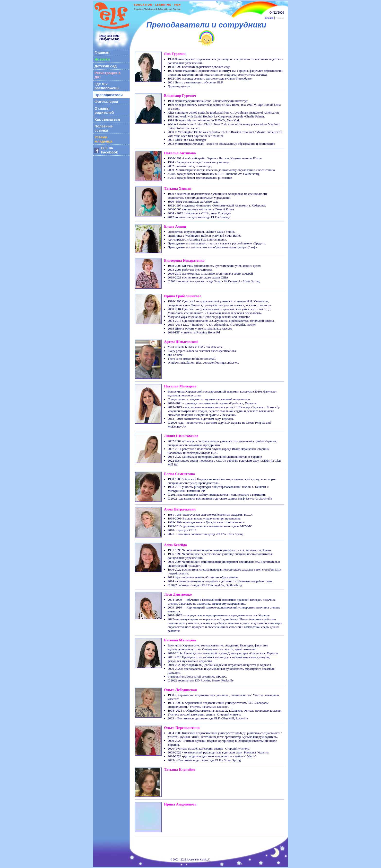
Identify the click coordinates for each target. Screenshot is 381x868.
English (269, 18)
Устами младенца (104, 139)
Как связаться (107, 119)
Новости (102, 59)
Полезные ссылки (104, 128)
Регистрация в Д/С (108, 75)
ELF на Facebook (109, 150)
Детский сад (106, 66)
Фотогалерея (106, 102)
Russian (280, 18)
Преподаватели (109, 95)
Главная (102, 52)
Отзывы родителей (104, 110)
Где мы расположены (107, 86)
